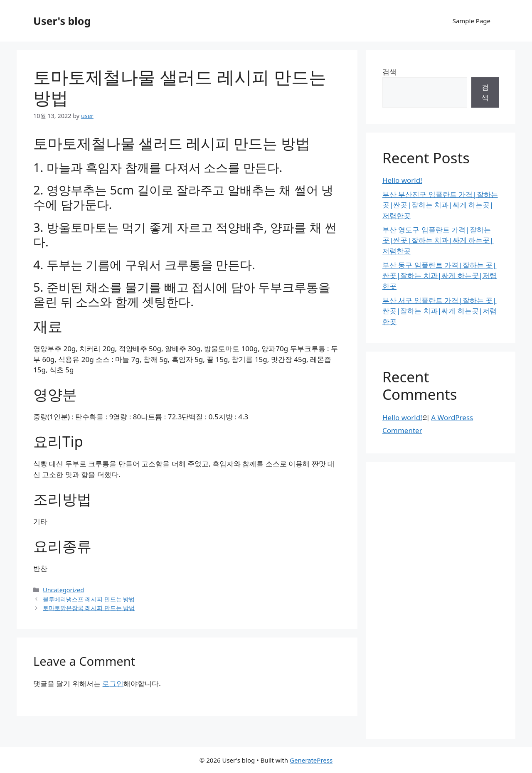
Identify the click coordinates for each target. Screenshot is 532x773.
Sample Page (472, 21)
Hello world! (402, 180)
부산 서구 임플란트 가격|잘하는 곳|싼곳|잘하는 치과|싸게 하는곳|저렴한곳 (440, 311)
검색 (389, 72)
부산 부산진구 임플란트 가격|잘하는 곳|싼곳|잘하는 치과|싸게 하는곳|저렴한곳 (440, 205)
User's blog (62, 21)
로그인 (113, 683)
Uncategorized (63, 590)
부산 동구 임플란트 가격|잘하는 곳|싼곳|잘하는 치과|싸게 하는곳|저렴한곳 (440, 276)
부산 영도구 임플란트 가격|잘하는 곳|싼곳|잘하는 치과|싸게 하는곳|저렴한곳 (438, 240)
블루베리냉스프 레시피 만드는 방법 (89, 599)
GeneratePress (311, 760)
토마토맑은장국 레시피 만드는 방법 (89, 608)
